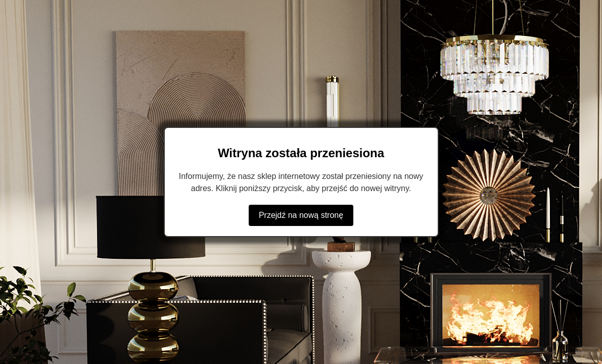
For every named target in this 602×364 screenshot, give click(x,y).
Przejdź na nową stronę (301, 215)
